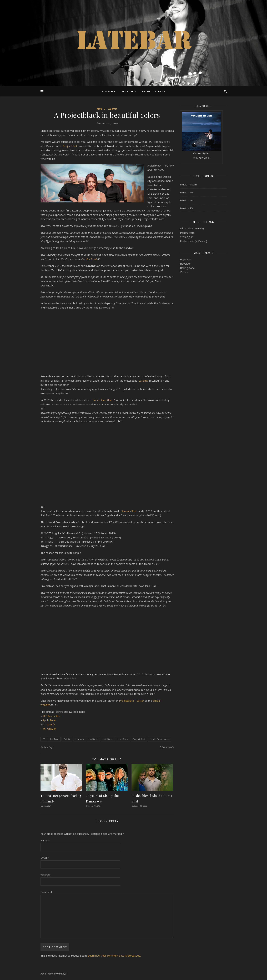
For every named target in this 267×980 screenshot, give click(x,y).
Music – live (187, 192)
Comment (46, 892)
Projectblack (70, 146)
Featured (129, 91)
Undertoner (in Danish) (194, 241)
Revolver (185, 264)
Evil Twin (54, 739)
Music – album (188, 184)
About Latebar (154, 91)
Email (45, 858)
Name (45, 840)
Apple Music (50, 720)
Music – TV (187, 208)
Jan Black (93, 739)
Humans (80, 739)
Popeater (186, 259)
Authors (109, 91)
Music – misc (188, 200)
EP (44, 739)
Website (46, 875)
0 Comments (167, 747)
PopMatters (187, 233)
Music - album (107, 109)
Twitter (140, 701)
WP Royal (62, 974)
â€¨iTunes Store (52, 716)
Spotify (51, 724)
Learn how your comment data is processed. (114, 956)
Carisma (143, 381)
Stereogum (187, 237)
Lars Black (123, 739)
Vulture (184, 272)
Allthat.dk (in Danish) (192, 228)
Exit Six (67, 739)
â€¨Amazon (49, 729)
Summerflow (129, 511)
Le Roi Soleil (90, 259)
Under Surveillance (103, 400)
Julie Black (108, 739)
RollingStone (187, 268)
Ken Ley (48, 747)
